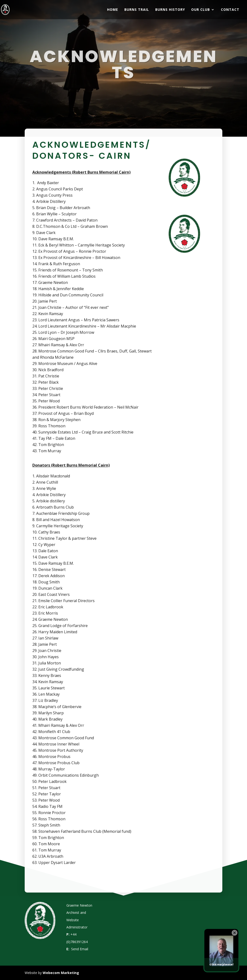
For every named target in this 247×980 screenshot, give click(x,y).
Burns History (170, 10)
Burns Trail (137, 10)
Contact (230, 10)
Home (113, 10)
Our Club (201, 10)
